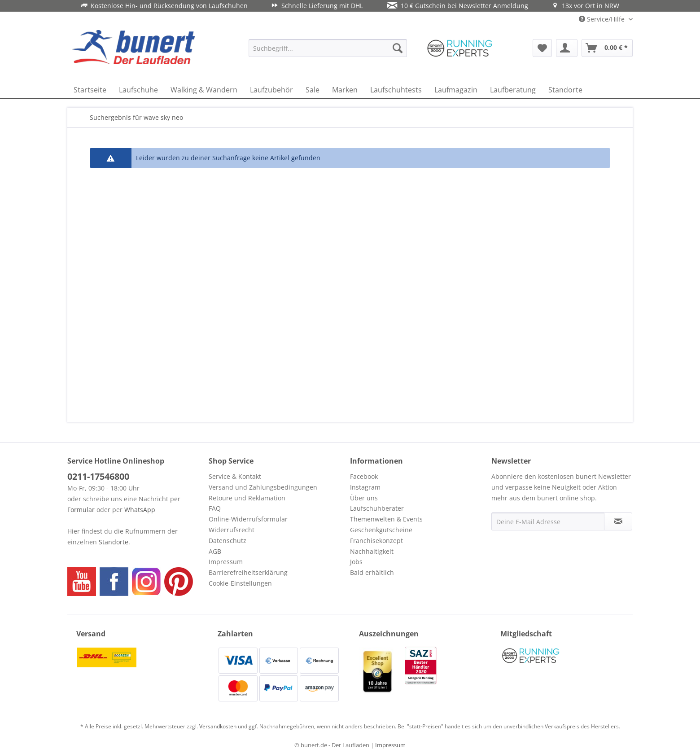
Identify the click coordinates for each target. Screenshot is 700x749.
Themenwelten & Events (386, 519)
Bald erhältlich (372, 572)
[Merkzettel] (542, 48)
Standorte (114, 542)
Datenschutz (227, 541)
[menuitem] (328, 48)
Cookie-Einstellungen (240, 583)
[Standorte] (565, 90)
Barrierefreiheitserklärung (248, 572)
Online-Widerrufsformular (248, 519)
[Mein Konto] (567, 48)
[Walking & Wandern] (204, 90)
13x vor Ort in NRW (586, 6)
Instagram (365, 487)
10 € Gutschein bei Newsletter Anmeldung (458, 6)
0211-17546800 (98, 476)
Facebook (364, 476)
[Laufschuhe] (138, 90)
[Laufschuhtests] (396, 90)
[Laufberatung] (513, 90)
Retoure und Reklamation (247, 498)
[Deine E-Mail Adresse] (548, 521)
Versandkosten (218, 726)
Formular (81, 510)
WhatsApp (140, 510)
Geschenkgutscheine (381, 530)
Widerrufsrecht (232, 530)
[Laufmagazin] (456, 90)
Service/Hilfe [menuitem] (603, 19)
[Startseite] (90, 90)
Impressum (226, 562)
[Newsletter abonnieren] (618, 521)
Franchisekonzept (376, 541)
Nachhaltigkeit (372, 551)
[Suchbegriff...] (328, 48)
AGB (215, 551)
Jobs (356, 562)
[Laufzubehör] (271, 90)
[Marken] (345, 90)
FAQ (215, 508)
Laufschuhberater (377, 508)
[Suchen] (398, 48)
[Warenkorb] (607, 48)
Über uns (364, 498)
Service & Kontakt (235, 476)
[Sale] (313, 90)
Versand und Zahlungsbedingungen (263, 487)
